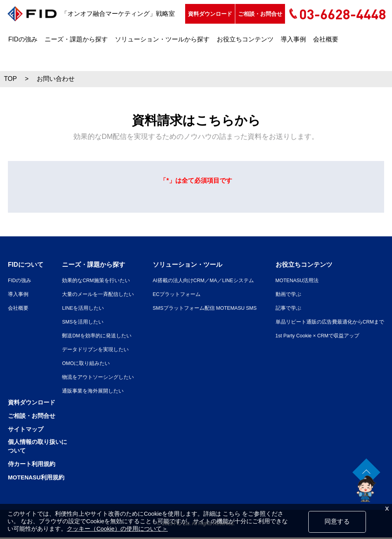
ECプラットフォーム (168, 294)
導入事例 (293, 58)
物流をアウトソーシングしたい (92, 377)
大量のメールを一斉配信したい (92, 294)
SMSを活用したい (76, 322)
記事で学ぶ (280, 308)
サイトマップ (27, 429)
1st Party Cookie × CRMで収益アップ (313, 335)
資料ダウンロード (31, 32)
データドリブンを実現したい (90, 349)
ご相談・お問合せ (81, 32)
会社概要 (326, 58)
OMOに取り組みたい (80, 363)
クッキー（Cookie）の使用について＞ (117, 529)
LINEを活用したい (76, 308)
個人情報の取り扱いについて (39, 447)
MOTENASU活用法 (290, 280)
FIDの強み (23, 58)
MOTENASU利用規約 (39, 479)
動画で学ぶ (280, 294)
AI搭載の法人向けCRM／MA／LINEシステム (197, 280)
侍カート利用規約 (33, 465)
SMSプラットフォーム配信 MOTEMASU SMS (199, 308)
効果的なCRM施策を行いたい (90, 280)
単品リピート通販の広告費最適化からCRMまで (325, 322)
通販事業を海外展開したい (87, 391)
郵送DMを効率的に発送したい (91, 335)
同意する (337, 521)
